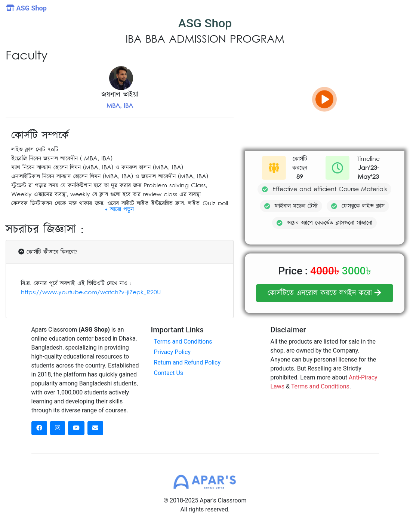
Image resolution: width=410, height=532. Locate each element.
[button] (119, 209)
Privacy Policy (172, 352)
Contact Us (168, 373)
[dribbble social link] (76, 428)
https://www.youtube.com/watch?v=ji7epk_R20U (91, 292)
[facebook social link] (39, 428)
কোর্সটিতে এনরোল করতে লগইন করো (324, 293)
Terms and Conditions (183, 342)
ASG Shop (26, 8)
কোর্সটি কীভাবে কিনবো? (48, 252)
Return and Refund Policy (187, 362)
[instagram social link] (58, 428)
